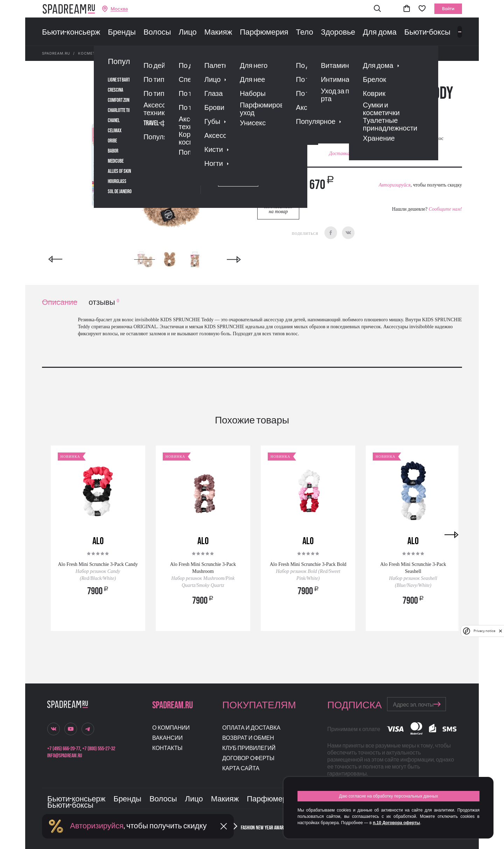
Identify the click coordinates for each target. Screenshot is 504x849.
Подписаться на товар (278, 209)
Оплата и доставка (251, 728)
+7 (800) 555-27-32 (99, 749)
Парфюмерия (264, 33)
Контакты (167, 748)
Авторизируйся (395, 185)
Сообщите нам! (445, 209)
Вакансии (167, 738)
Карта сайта (241, 769)
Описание (60, 303)
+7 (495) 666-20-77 (64, 749)
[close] (500, 631)
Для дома (380, 33)
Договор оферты (248, 759)
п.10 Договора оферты (396, 823)
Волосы (157, 33)
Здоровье (338, 33)
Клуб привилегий (249, 748)
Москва (119, 9)
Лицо (187, 33)
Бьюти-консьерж (71, 33)
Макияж (218, 33)
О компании (171, 728)
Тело (305, 33)
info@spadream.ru (65, 756)
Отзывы (297, 110)
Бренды (122, 33)
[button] (377, 9)
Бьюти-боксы (427, 33)
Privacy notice (484, 631)
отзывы (104, 303)
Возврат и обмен (248, 738)
